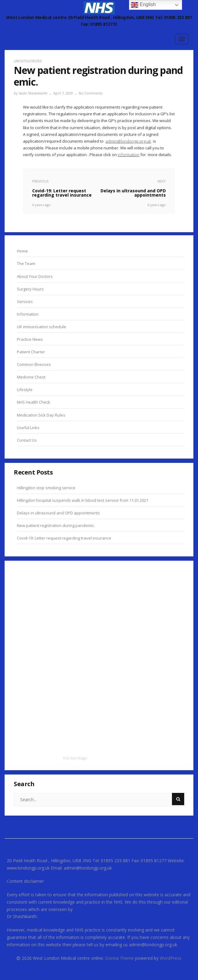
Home (22, 251)
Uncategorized (28, 61)
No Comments (91, 93)
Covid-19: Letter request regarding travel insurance (64, 538)
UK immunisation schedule (42, 327)
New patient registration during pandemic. (56, 525)
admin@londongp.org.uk (128, 141)
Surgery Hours (30, 289)
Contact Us (27, 440)
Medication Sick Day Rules (41, 415)
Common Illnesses (34, 364)
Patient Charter (31, 352)
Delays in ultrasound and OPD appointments (58, 513)
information (129, 155)
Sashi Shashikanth (33, 93)
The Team (26, 263)
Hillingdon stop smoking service (46, 488)
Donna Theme (120, 958)
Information (28, 314)
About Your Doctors (35, 276)
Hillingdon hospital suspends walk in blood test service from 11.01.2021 (83, 500)
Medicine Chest (31, 377)
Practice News (30, 339)
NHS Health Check (34, 402)
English (143, 5)
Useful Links (28, 428)
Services (25, 302)
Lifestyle (25, 390)
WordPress (171, 958)
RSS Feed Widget (75, 758)
